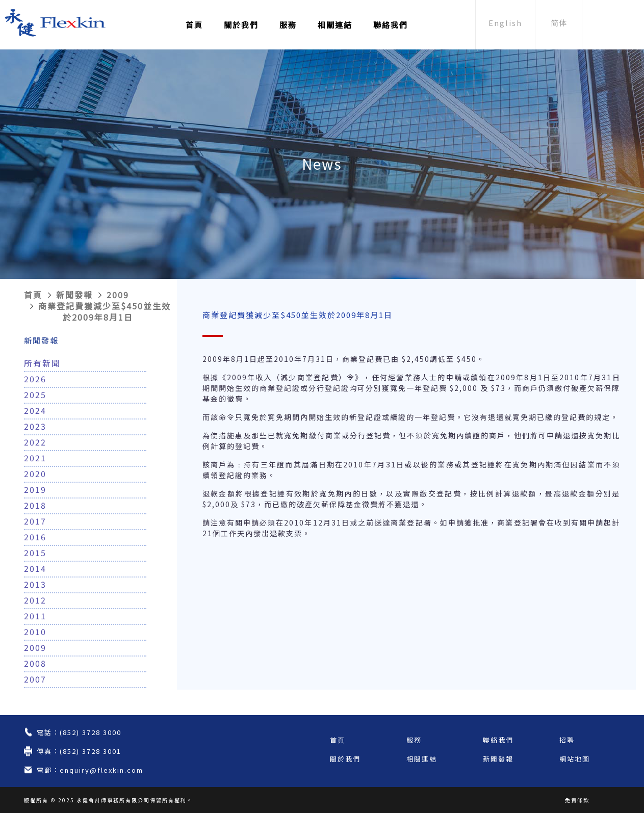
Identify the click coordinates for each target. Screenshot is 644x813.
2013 (35, 584)
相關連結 (335, 25)
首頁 (194, 25)
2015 (35, 553)
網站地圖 (575, 759)
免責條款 (577, 800)
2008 (35, 663)
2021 (35, 458)
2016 (35, 537)
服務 (288, 25)
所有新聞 (42, 363)
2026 (35, 379)
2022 (35, 442)
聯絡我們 (391, 25)
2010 (35, 632)
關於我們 (241, 25)
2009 (118, 295)
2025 (35, 395)
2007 (35, 679)
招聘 (567, 740)
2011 (35, 616)
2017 (35, 521)
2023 (35, 426)
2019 (35, 489)
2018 (35, 505)
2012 (35, 600)
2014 (35, 568)
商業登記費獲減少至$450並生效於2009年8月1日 (105, 311)
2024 (35, 410)
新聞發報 (74, 295)
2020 (35, 474)
